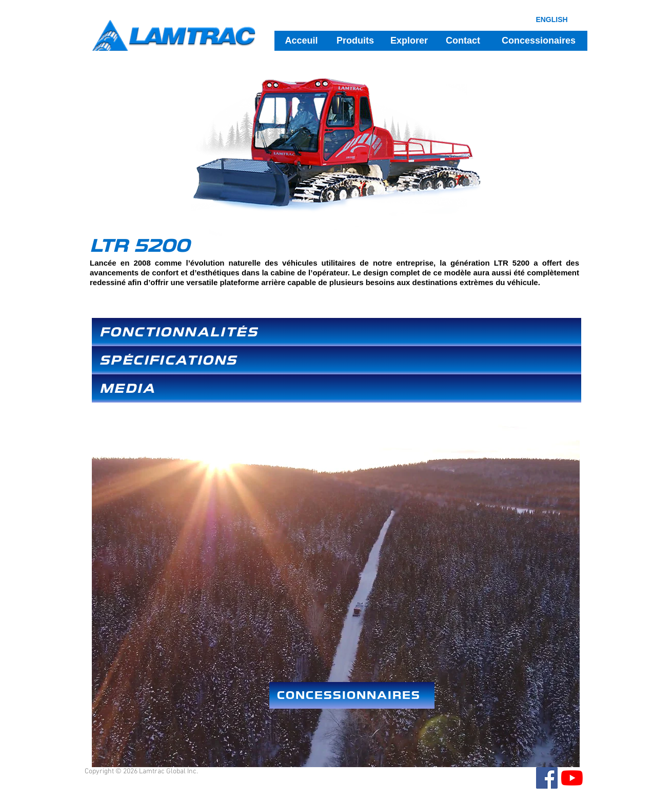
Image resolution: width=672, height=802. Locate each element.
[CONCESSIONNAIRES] (352, 695)
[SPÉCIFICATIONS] (337, 360)
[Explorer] (409, 41)
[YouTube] (572, 778)
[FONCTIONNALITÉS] (337, 332)
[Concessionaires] (539, 41)
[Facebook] (547, 778)
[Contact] (463, 41)
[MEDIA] (337, 388)
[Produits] (355, 41)
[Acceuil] (301, 41)
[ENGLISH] (552, 19)
